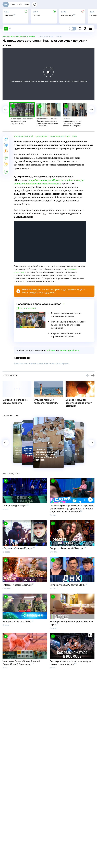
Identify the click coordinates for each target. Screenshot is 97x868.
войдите (51, 350)
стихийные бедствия (60, 136)
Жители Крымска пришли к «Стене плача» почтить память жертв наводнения (68, 325)
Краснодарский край (24, 136)
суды (75, 136)
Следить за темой (28, 308)
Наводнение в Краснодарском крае (19, 36)
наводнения (41, 136)
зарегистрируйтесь (69, 350)
